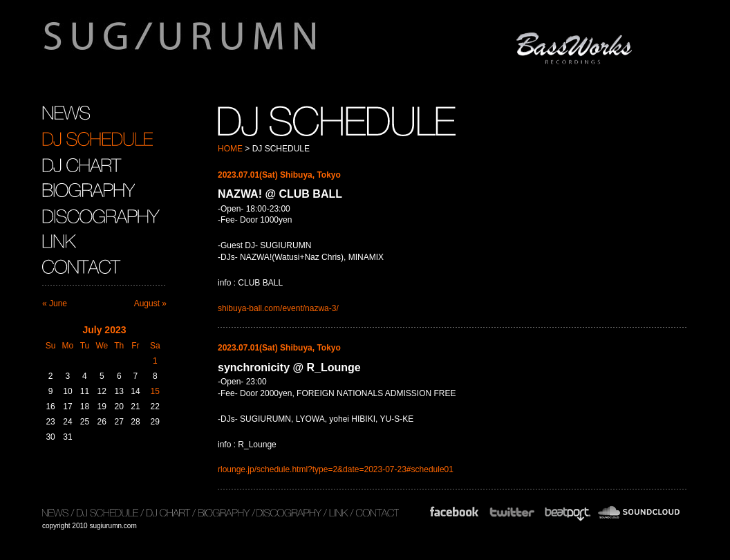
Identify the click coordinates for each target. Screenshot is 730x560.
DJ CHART (82, 165)
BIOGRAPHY (88, 190)
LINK (59, 241)
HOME (230, 149)
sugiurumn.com (245, 44)
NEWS (66, 113)
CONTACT (83, 267)
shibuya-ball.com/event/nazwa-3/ (278, 308)
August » (150, 304)
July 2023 (104, 330)
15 (155, 391)
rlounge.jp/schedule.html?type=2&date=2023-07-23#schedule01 (336, 469)
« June (55, 304)
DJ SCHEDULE (97, 139)
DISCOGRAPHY (101, 216)
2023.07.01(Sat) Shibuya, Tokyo (279, 175)
